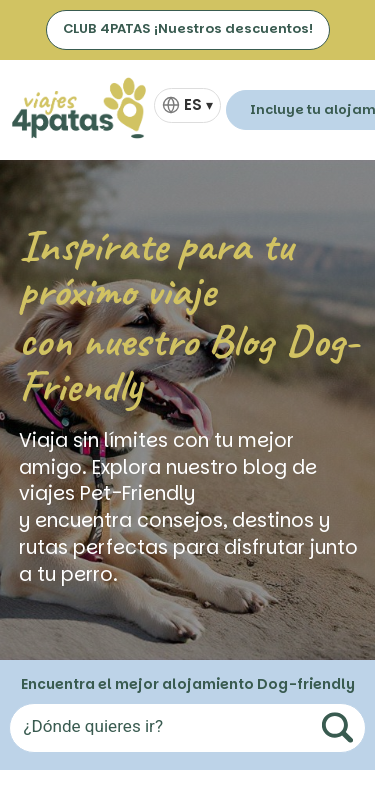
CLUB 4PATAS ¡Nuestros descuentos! (188, 28)
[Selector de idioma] (187, 105)
